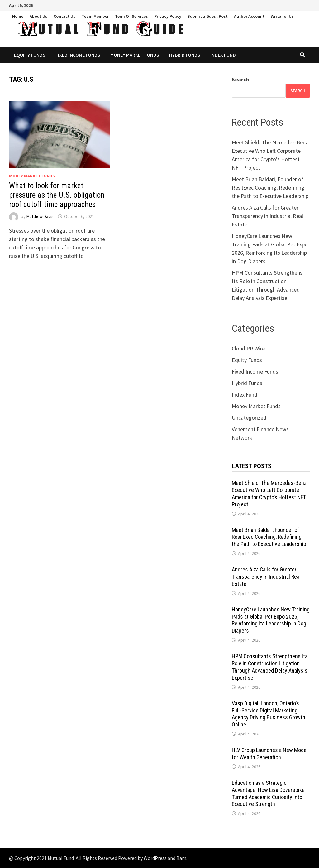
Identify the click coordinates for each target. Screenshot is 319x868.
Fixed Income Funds (78, 55)
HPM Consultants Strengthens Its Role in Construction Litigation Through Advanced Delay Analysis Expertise (270, 667)
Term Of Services (131, 16)
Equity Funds (30, 55)
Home (18, 16)
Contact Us (64, 16)
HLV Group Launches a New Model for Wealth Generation (270, 754)
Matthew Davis (40, 216)
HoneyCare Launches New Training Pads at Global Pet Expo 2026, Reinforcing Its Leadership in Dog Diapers (271, 620)
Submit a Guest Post (208, 16)
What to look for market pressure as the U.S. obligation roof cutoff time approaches (57, 195)
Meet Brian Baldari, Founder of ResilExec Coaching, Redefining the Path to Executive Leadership (270, 188)
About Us (38, 16)
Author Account (249, 16)
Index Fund (223, 55)
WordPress (155, 858)
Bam (181, 858)
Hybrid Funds (185, 55)
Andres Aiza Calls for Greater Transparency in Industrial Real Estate (267, 216)
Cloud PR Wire (248, 348)
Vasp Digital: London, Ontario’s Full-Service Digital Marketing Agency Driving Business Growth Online (269, 714)
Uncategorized (249, 418)
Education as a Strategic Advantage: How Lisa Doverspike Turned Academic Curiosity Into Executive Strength (268, 793)
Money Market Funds (135, 55)
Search (240, 79)
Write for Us (282, 16)
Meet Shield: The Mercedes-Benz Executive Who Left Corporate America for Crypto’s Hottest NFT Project (269, 494)
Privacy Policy (168, 16)
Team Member (95, 16)
